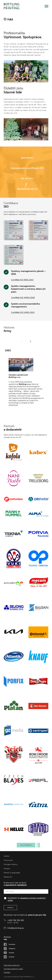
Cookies (7, 972)
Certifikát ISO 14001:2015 (23, 312)
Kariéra (6, 856)
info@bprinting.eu (16, 928)
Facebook (12, 944)
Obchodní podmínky (12, 965)
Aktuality (7, 869)
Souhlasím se (27, 899)
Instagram (12, 949)
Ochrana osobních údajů (13, 969)
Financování (8, 860)
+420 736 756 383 (16, 920)
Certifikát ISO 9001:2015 (22, 280)
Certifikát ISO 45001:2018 (23, 298)
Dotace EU (8, 877)
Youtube (11, 953)
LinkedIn (11, 957)
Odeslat (10, 908)
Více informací (28, 845)
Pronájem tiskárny (11, 864)
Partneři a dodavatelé (12, 873)
